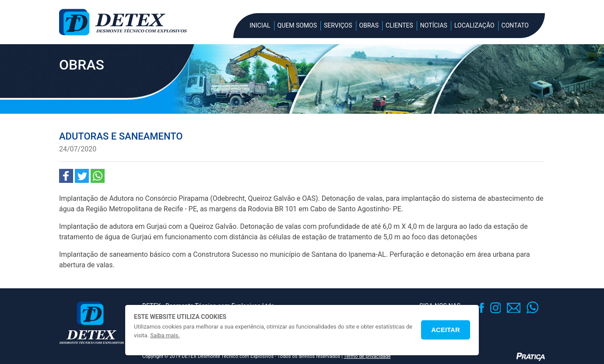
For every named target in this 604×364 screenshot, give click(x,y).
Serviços (338, 25)
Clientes (399, 25)
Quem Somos (297, 25)
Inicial (260, 25)
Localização (474, 25)
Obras (369, 25)
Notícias (434, 25)
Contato (515, 25)
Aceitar (446, 330)
